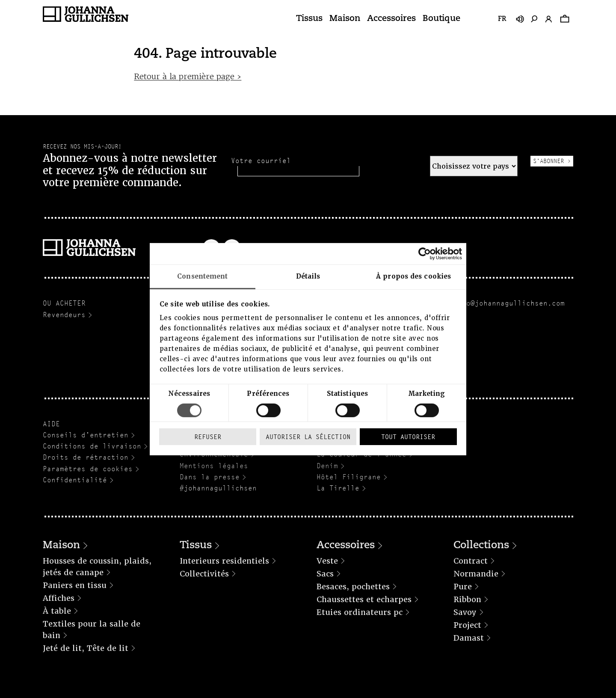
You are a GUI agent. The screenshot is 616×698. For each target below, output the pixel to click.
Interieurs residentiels (224, 561)
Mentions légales (214, 466)
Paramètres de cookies (88, 469)
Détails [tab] (308, 276)
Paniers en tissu (75, 585)
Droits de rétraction (86, 457)
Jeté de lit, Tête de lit (86, 648)
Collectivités (204, 574)
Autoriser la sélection (308, 437)
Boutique (441, 19)
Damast (469, 638)
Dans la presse (210, 477)
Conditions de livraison (92, 446)
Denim (327, 466)
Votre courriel (261, 161)
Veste (327, 561)
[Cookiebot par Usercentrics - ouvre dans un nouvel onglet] (425, 253)
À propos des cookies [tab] (413, 276)
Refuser (208, 437)
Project (467, 625)
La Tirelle (338, 488)
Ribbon (467, 599)
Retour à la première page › (188, 76)
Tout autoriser (408, 437)
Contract (471, 561)
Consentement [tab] (202, 276)
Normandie (476, 574)
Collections (481, 546)
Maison (345, 19)
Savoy (465, 612)
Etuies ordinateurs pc (360, 612)
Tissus (309, 19)
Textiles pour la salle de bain (92, 630)
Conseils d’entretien (86, 435)
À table (57, 611)
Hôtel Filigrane (349, 477)
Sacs (325, 574)
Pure (463, 587)
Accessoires (391, 19)
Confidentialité (75, 480)
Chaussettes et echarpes (364, 599)
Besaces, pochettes (353, 587)
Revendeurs (64, 315)
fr (502, 19)
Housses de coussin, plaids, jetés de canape (97, 567)
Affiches (59, 598)
